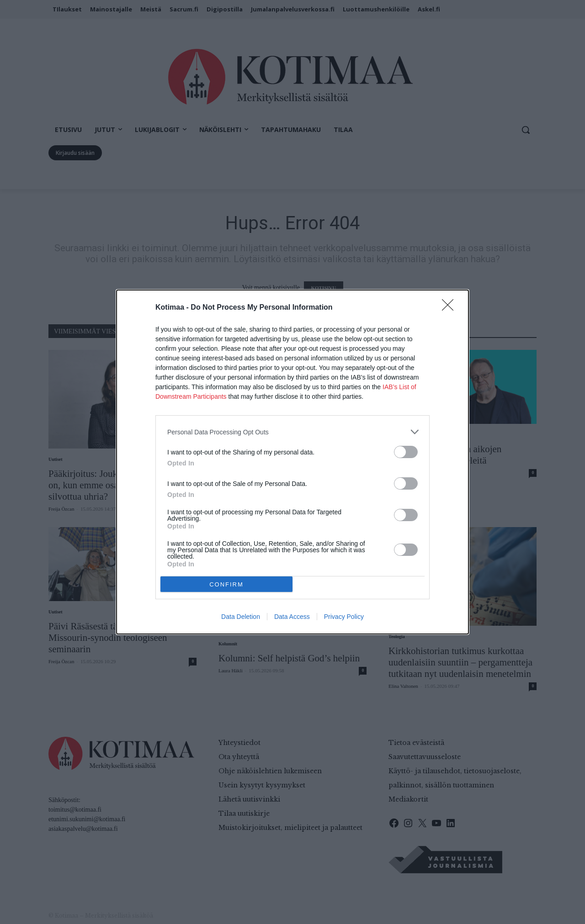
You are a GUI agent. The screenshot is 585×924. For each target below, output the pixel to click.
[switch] (406, 452)
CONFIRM (226, 584)
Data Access (292, 617)
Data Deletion (241, 617)
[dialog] (292, 462)
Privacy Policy (344, 617)
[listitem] (292, 432)
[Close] (451, 308)
